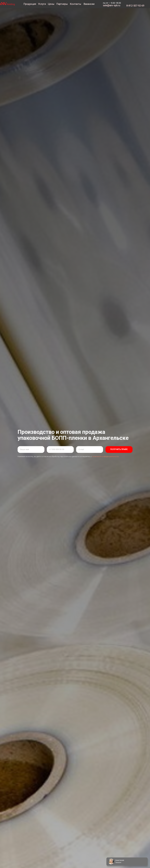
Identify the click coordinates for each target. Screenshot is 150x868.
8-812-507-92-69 (135, 6)
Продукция (30, 4)
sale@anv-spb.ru (112, 5)
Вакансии (89, 4)
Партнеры (62, 4)
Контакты (76, 4)
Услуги (42, 4)
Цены (51, 4)
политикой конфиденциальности (105, 456)
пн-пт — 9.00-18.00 (112, 3)
